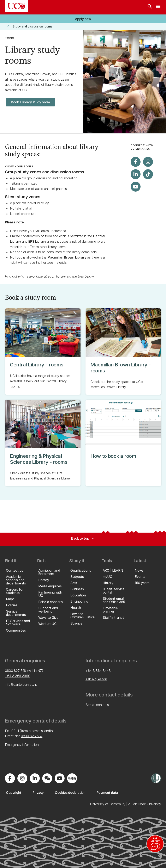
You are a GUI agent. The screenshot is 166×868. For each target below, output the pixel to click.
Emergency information (22, 745)
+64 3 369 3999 (18, 676)
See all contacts (97, 705)
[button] (83, 19)
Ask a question (96, 679)
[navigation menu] (158, 7)
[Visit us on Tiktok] (148, 174)
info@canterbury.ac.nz (21, 684)
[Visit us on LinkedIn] (136, 174)
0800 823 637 (32, 736)
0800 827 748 (16, 671)
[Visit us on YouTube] (136, 187)
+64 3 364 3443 (98, 671)
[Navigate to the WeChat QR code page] (47, 778)
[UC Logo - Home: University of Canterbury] (16, 6)
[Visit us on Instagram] (148, 162)
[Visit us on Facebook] (136, 162)
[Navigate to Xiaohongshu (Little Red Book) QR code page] (72, 778)
